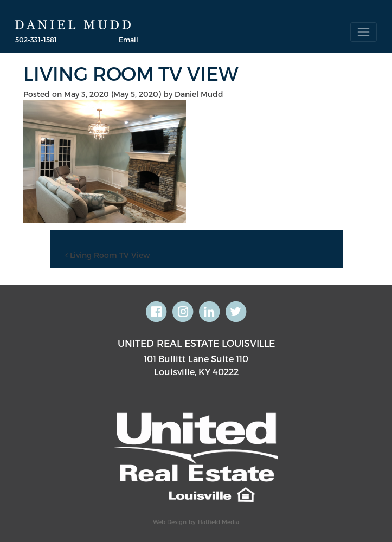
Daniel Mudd (199, 94)
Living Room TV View (108, 255)
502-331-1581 (36, 39)
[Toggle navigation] (364, 32)
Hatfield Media (219, 522)
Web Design (170, 522)
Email (128, 39)
